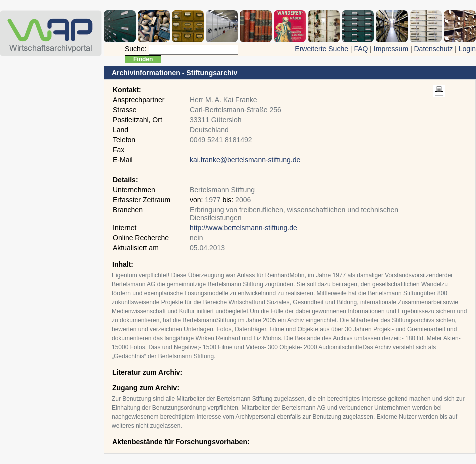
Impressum (391, 49)
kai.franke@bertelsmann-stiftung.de (245, 160)
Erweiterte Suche (322, 49)
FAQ (361, 49)
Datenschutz (433, 49)
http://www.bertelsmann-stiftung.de (244, 228)
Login (467, 49)
